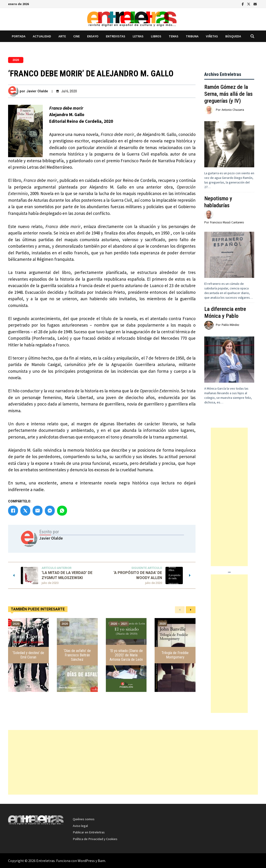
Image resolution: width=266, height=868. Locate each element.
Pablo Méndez (230, 325)
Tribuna (192, 36)
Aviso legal (80, 826)
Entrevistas (116, 36)
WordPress (86, 861)
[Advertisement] (229, 497)
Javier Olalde (37, 91)
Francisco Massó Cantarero (227, 222)
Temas (174, 36)
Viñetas (212, 36)
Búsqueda (233, 36)
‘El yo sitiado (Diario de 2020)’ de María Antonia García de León (126, 655)
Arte (62, 36)
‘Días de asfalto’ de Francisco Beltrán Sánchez (77, 655)
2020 (16, 60)
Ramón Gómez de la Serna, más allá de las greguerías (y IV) (228, 94)
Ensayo (93, 36)
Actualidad (42, 36)
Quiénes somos (84, 819)
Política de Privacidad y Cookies (95, 839)
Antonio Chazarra (233, 110)
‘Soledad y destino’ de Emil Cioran (28, 655)
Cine (76, 36)
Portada (19, 36)
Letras (138, 36)
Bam (101, 861)
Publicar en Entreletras (89, 832)
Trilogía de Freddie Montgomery (175, 655)
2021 (124, 624)
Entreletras (46, 861)
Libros (156, 36)
